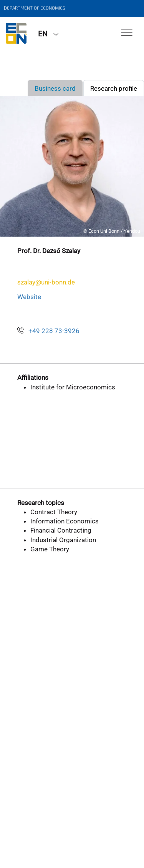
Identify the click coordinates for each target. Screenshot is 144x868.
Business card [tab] (55, 88)
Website (29, 297)
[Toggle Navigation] (127, 33)
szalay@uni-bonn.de (46, 282)
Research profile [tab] (114, 88)
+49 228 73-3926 (54, 331)
